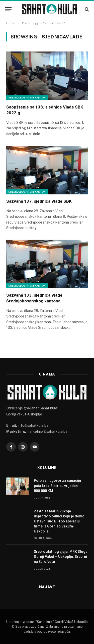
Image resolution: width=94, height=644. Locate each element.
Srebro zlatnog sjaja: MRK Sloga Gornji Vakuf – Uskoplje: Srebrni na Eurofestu (61, 557)
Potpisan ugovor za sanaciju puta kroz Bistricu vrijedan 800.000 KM (57, 486)
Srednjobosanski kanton (27, 97)
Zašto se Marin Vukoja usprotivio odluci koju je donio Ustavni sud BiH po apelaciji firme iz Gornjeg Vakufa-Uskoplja (59, 521)
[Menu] (8, 9)
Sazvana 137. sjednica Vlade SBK (39, 201)
